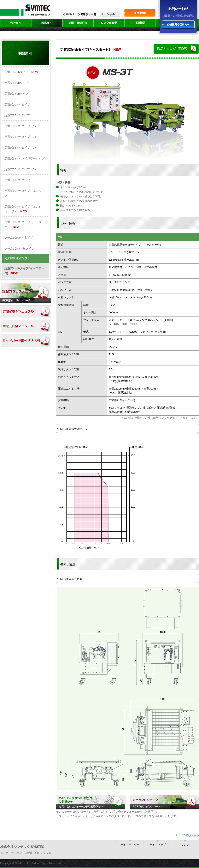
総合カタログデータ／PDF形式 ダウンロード (164, 802)
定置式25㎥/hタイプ (17, 115)
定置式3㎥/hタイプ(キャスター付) (24, 271)
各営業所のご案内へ (178, 25)
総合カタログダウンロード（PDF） (26, 293)
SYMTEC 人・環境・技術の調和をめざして (26, 10)
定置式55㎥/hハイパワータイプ (25, 159)
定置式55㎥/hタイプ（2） (21, 169)
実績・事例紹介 (78, 23)
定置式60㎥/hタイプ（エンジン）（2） (23, 209)
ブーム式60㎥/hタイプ (19, 238)
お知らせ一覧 (87, 14)
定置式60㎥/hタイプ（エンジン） (23, 193)
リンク (185, 845)
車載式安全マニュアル (26, 326)
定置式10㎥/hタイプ (17, 105)
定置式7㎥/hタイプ (16, 94)
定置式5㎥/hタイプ (16, 83)
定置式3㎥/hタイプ (21, 72)
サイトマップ (158, 845)
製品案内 (47, 23)
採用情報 (140, 13)
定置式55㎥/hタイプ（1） (21, 148)
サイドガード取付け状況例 (26, 340)
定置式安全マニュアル (26, 312)
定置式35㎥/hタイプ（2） (21, 137)
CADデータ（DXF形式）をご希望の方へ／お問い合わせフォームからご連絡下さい (91, 802)
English (110, 14)
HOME (69, 14)
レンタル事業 (109, 23)
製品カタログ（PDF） (176, 49)
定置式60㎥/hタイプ (17, 180)
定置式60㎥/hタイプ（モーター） (23, 224)
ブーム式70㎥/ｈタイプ (19, 249)
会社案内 (16, 23)
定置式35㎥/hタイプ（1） (21, 126)
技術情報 (140, 23)
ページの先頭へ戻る (187, 835)
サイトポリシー (130, 845)
